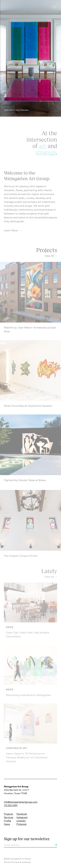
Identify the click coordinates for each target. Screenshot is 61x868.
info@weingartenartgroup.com (21, 802)
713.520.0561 (11, 805)
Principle (15, 862)
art (43, 151)
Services (9, 817)
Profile (7, 821)
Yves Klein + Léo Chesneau (16, 110)
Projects (8, 814)
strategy (46, 157)
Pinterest (21, 824)
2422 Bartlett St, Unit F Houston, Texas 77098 (16, 790)
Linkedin (21, 821)
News (7, 824)
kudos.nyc (26, 862)
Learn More (11, 235)
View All (49, 261)
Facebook (22, 814)
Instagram (22, 817)
